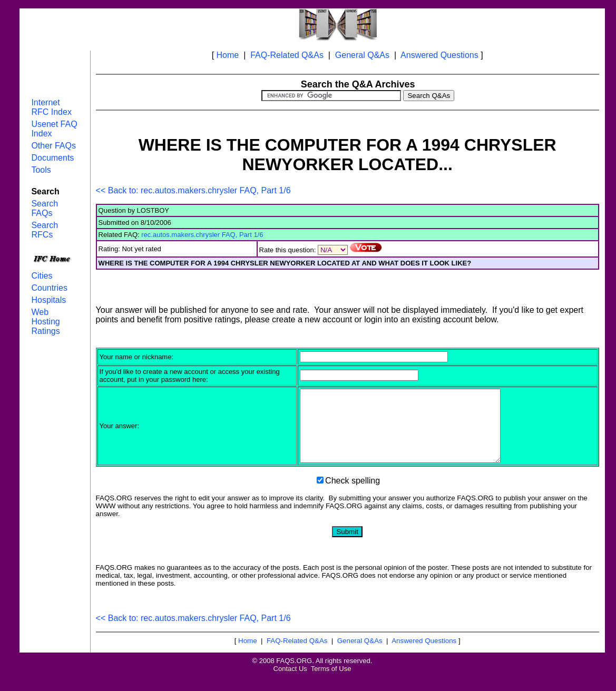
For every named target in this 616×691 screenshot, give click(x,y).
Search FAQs (45, 208)
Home (228, 55)
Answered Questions (439, 55)
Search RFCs (45, 230)
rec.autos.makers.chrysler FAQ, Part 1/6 (202, 235)
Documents (52, 158)
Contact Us (290, 683)
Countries (49, 288)
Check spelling (353, 495)
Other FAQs (53, 146)
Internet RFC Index (51, 107)
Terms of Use (331, 683)
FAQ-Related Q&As (287, 55)
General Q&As (362, 55)
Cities (42, 276)
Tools (41, 170)
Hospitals (48, 300)
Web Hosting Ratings (45, 322)
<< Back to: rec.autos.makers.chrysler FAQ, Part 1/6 (193, 190)
